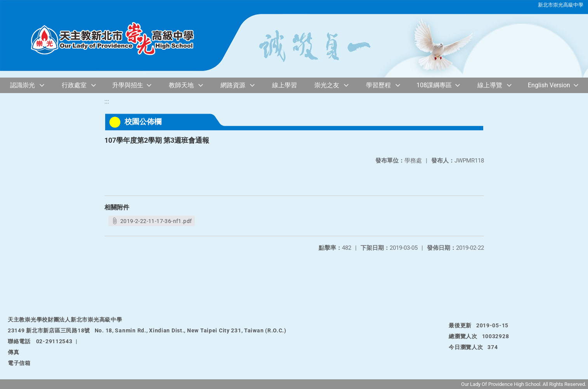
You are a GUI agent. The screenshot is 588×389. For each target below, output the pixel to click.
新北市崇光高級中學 (561, 5)
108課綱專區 (434, 85)
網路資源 (233, 85)
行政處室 (74, 85)
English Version (549, 85)
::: (107, 101)
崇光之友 (327, 85)
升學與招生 (128, 85)
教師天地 (181, 85)
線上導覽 (490, 85)
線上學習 (284, 85)
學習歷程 (378, 85)
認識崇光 (23, 85)
